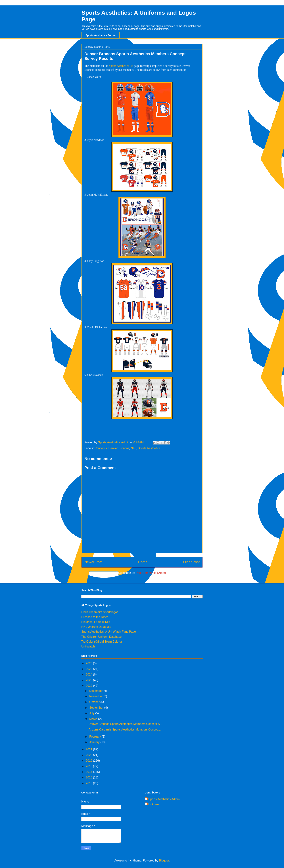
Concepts (101, 448)
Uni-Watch (88, 646)
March (94, 719)
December (96, 691)
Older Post (191, 562)
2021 (89, 749)
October (95, 702)
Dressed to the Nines (95, 617)
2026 (89, 663)
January (95, 742)
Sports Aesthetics (149, 448)
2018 (89, 766)
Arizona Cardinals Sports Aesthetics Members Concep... (125, 730)
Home (143, 562)
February (95, 737)
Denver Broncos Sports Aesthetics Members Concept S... (125, 724)
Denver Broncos (119, 448)
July (92, 713)
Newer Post (93, 562)
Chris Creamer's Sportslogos (100, 612)
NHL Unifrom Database (96, 627)
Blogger (164, 860)
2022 (89, 686)
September (97, 708)
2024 (89, 675)
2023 (89, 680)
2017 (89, 772)
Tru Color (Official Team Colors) (102, 642)
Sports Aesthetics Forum (101, 35)
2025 (89, 669)
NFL (133, 448)
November (96, 696)
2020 (89, 755)
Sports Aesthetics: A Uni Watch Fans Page (109, 632)
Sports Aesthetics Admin (164, 799)
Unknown (154, 804)
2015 (89, 783)
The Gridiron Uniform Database (101, 637)
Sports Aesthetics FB (121, 66)
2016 (89, 777)
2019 (89, 761)
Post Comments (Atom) (151, 573)
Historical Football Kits (96, 622)
